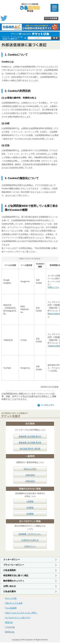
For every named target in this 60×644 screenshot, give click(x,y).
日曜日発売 (30, 481)
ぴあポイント (30, 546)
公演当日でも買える (30, 540)
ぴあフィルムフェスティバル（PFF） (21, 613)
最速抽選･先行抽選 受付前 (30, 443)
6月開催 (30, 514)
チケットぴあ (11, 598)
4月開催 (30, 501)
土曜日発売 (30, 475)
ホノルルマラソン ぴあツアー (18, 618)
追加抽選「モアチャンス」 (30, 534)
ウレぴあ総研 (11, 608)
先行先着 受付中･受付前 (30, 449)
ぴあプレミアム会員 (14, 603)
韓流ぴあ (9, 622)
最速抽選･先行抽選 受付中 (30, 436)
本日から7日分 (30, 469)
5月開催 (30, 508)
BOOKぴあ (10, 632)
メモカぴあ (10, 627)
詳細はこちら (53, 287)
